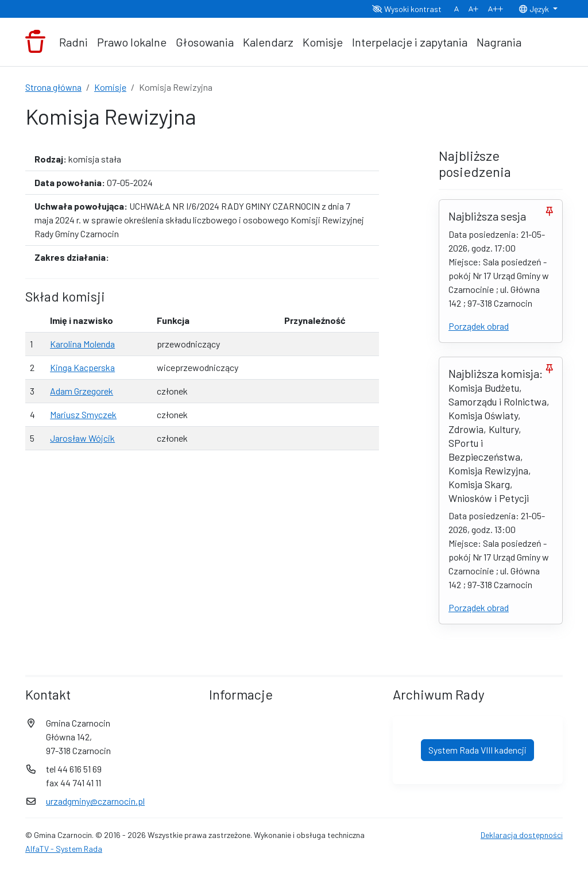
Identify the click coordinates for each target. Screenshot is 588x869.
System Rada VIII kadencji (477, 750)
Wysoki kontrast (407, 9)
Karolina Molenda (82, 344)
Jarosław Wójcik (82, 438)
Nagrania (499, 42)
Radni (73, 42)
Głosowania (205, 42)
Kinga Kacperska (82, 367)
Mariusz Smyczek (83, 414)
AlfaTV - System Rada (64, 849)
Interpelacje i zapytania (410, 42)
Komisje (323, 42)
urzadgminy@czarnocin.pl (95, 801)
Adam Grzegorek (82, 391)
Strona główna (53, 87)
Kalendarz (268, 42)
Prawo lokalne (132, 42)
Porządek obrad (479, 326)
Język (535, 9)
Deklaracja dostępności (522, 835)
